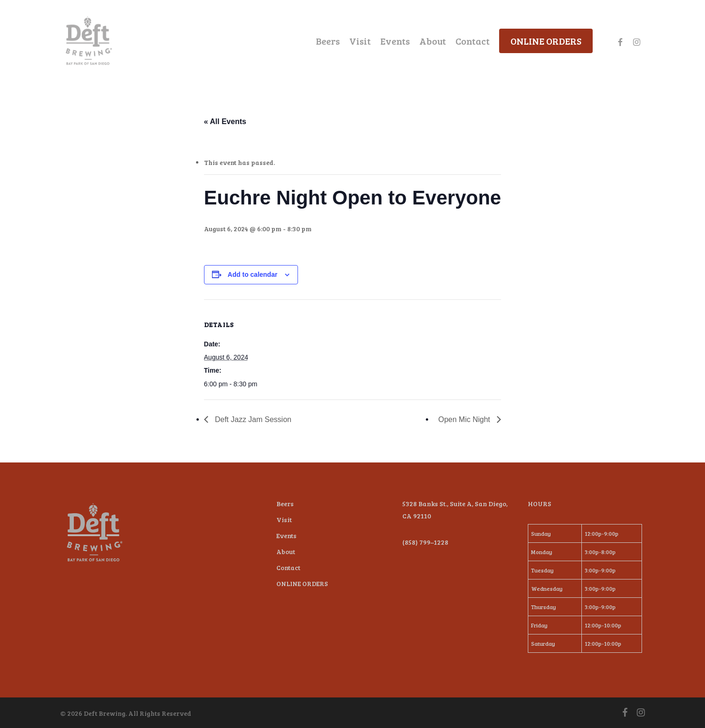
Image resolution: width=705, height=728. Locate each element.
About (286, 552)
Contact (288, 568)
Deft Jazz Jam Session (252, 419)
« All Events (225, 121)
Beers (285, 504)
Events (286, 536)
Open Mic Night (466, 419)
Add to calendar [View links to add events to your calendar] (252, 274)
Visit (284, 520)
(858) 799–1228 (425, 542)
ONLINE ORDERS (302, 583)
